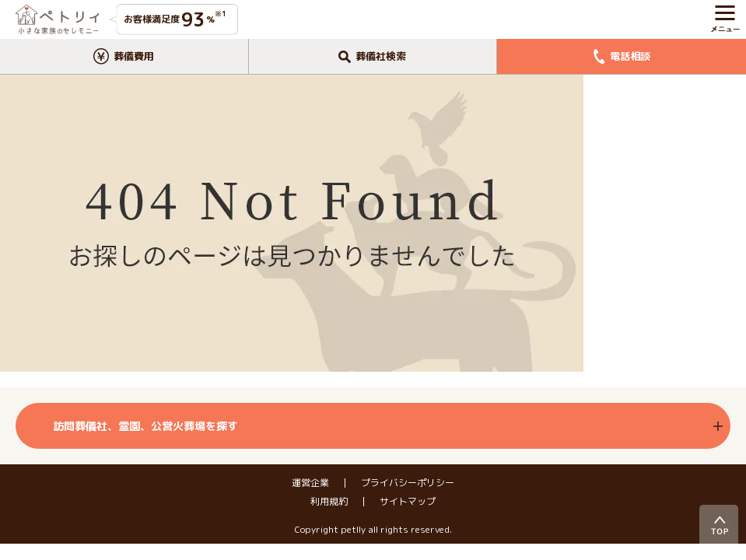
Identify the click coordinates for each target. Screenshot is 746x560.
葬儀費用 (124, 56)
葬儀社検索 (372, 56)
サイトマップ (408, 502)
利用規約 (329, 502)
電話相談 (622, 56)
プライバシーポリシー (408, 483)
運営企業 (310, 483)
